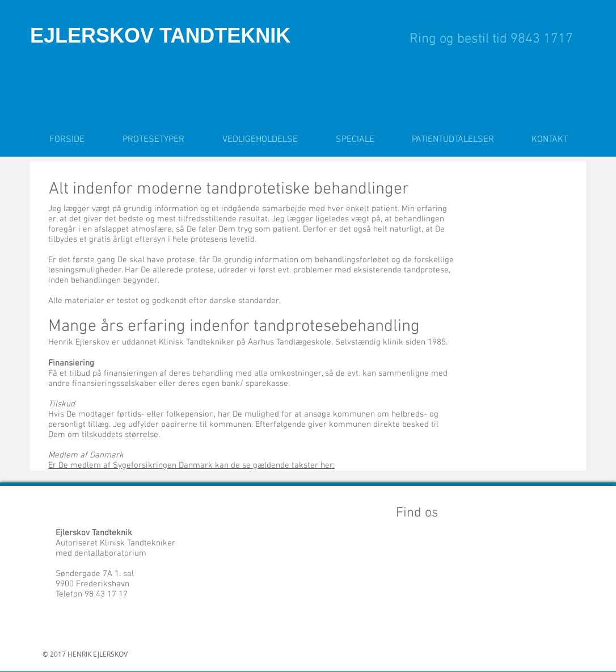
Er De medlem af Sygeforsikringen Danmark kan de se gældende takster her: (191, 465)
